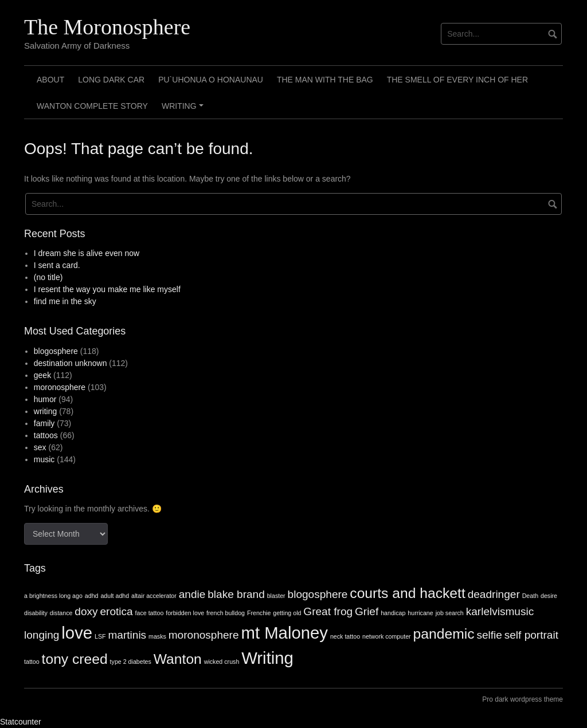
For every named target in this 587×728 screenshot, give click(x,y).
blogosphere (56, 351)
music (44, 459)
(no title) (48, 277)
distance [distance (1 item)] (61, 613)
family (44, 423)
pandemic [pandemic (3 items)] (444, 634)
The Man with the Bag (325, 80)
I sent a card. (57, 265)
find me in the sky (65, 301)
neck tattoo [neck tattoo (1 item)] (345, 636)
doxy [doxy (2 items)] (86, 611)
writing (45, 411)
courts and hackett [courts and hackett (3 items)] (407, 593)
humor (45, 399)
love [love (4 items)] (77, 633)
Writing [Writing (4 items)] (267, 658)
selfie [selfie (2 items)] (489, 635)
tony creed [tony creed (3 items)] (75, 659)
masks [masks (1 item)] (157, 636)
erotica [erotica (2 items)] (116, 611)
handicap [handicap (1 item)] (393, 613)
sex (40, 447)
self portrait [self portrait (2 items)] (531, 635)
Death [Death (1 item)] (530, 596)
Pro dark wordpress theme (523, 699)
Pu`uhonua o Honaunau (211, 80)
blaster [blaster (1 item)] (276, 596)
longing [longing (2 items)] (42, 635)
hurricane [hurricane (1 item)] (420, 613)
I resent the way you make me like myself (107, 289)
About (50, 80)
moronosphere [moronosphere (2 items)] (204, 635)
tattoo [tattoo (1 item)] (32, 662)
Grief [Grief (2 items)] (367, 611)
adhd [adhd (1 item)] (92, 596)
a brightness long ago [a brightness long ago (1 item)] (53, 596)
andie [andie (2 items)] (192, 594)
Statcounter (21, 722)
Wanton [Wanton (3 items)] (178, 659)
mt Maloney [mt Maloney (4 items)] (284, 633)
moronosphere (60, 387)
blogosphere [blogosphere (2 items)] (318, 594)
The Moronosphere (107, 27)
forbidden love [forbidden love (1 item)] (185, 613)
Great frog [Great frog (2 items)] (328, 611)
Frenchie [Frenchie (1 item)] (259, 613)
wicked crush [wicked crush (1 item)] (222, 662)
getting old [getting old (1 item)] (287, 613)
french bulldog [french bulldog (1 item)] (226, 613)
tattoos (46, 435)
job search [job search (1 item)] (450, 613)
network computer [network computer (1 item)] (387, 636)
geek (42, 375)
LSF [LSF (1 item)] (100, 636)
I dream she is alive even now (87, 253)
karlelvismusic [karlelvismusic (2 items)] (500, 611)
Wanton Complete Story (92, 106)
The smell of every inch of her (457, 80)
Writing (184, 110)
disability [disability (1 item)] (36, 613)
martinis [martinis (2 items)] (127, 635)
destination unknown (71, 363)
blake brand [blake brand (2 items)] (236, 594)
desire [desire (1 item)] (549, 596)
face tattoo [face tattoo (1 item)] (150, 613)
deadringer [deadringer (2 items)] (494, 594)
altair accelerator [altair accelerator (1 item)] (154, 596)
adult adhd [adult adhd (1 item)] (115, 596)
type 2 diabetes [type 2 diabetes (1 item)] (131, 662)
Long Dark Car (111, 80)
